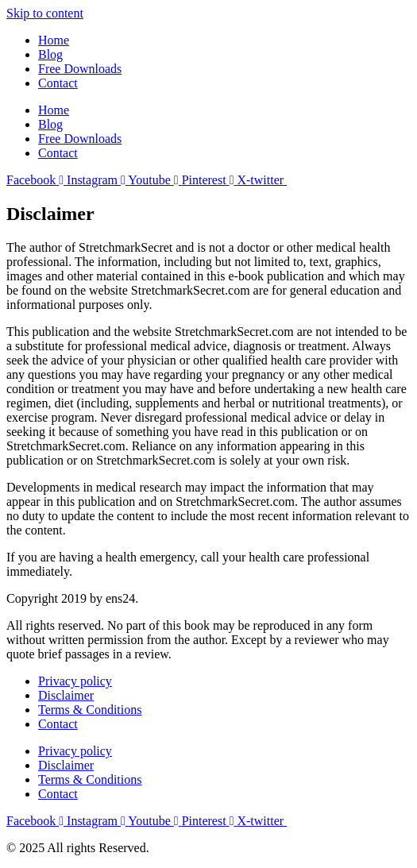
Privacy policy (75, 681)
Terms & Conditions (90, 710)
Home (54, 40)
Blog (50, 54)
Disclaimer (66, 695)
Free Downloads (80, 69)
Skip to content (45, 13)
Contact (58, 83)
